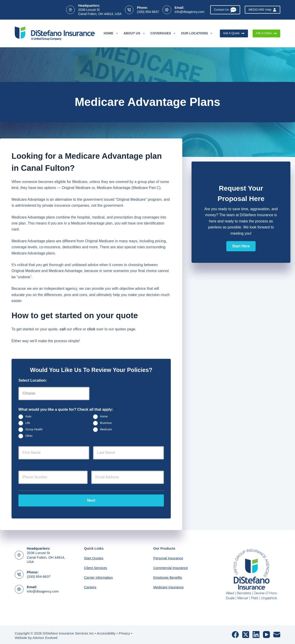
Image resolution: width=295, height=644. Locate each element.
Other (29, 436)
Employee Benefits (168, 576)
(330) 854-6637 (148, 12)
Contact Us (225, 10)
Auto (28, 417)
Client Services (96, 566)
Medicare (106, 430)
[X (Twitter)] (246, 633)
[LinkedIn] (256, 633)
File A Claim (266, 33)
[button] (241, 246)
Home (112, 33)
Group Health (34, 430)
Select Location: (34, 380)
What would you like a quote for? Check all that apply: (67, 409)
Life (28, 423)
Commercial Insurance (171, 566)
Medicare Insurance (168, 585)
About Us (135, 33)
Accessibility (106, 631)
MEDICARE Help (263, 10)
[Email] (277, 633)
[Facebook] (235, 633)
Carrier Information (99, 576)
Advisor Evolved (45, 636)
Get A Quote (234, 33)
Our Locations (198, 33)
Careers (90, 585)
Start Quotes (94, 556)
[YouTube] (266, 633)
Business (106, 423)
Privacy (124, 631)
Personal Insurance (168, 556)
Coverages (164, 33)
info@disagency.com (190, 12)
